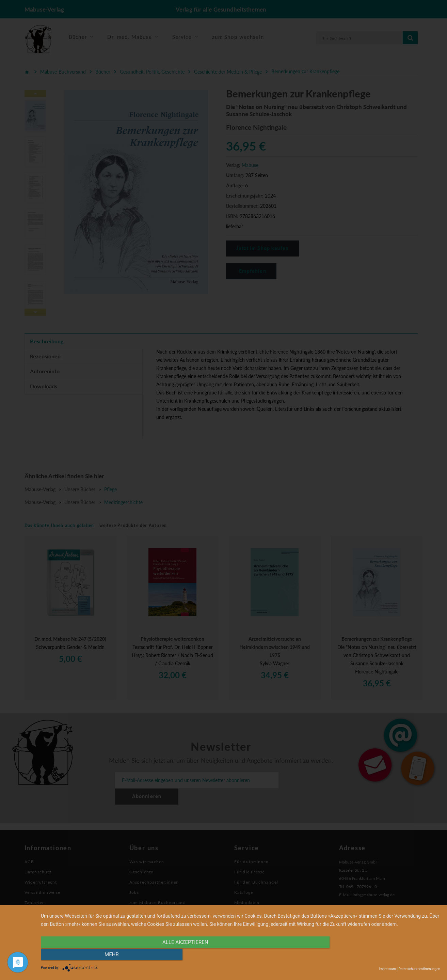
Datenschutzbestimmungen (419, 969)
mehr (380, 955)
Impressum (387, 969)
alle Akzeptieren (180, 955)
